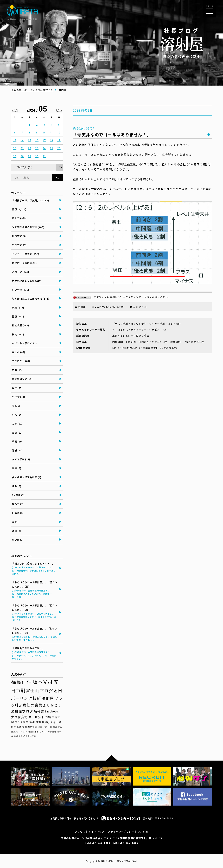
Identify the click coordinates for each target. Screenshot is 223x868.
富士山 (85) (19, 352)
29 (30, 156)
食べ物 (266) (19, 236)
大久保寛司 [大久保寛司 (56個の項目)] (19, 717)
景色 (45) (17, 388)
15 (30, 140)
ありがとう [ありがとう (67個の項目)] (52, 705)
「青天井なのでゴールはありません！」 (112, 135)
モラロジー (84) (21, 361)
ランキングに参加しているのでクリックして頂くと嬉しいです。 (122, 297)
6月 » (59, 110)
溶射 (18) (17, 450)
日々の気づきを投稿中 (182, 43)
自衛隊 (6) (18, 513)
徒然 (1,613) (19, 209)
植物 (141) (18, 334)
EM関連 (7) (18, 495)
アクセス (80, 832)
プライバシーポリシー (121, 832)
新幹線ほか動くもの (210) (27, 281)
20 (15, 148)
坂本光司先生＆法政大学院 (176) (31, 299)
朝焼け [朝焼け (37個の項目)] (46, 722)
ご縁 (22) (17, 423)
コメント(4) (140, 307)
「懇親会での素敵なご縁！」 (35, 653)
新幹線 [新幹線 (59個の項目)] (39, 711)
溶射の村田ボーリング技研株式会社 (32, 90)
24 (44, 148)
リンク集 (143, 832)
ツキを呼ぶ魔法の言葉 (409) (28, 227)
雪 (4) (15, 522)
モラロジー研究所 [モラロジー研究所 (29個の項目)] (48, 732)
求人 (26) (17, 415)
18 (52, 140)
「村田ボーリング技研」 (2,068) (30, 200)
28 (22, 156)
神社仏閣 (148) (21, 325)
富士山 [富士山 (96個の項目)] (33, 691)
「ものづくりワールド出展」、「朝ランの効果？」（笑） (35, 590)
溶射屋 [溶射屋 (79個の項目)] (48, 698)
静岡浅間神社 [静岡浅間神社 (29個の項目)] (32, 732)
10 (44, 133)
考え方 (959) (19, 218)
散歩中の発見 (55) (22, 379)
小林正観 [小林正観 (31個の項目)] (48, 727)
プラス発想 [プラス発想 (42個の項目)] (22, 722)
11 (52, 133)
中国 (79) (17, 370)
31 (44, 156)
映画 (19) (17, 441)
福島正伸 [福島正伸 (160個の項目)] (22, 682)
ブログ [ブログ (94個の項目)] (46, 691)
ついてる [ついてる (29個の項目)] (21, 732)
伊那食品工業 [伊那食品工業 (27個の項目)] (30, 736)
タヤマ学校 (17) (21, 459)
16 (37, 140)
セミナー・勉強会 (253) (26, 254)
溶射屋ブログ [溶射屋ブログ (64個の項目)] (22, 711)
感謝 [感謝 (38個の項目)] (39, 722)
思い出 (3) (18, 540)
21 (22, 148)
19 (59, 140)
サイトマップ (97, 832)
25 (52, 148)
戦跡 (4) (17, 531)
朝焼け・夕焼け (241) (24, 263)
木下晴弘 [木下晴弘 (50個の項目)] (35, 717)
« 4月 (15, 110)
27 (15, 156)
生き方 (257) (19, 245)
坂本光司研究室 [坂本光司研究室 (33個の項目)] (34, 727)
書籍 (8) (17, 468)
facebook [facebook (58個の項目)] (52, 711)
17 (44, 140)
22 (30, 148)
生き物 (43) (19, 397)
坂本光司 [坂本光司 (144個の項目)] (43, 682)
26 (59, 148)
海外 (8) (17, 486)
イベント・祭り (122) (24, 343)
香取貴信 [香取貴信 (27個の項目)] (18, 736)
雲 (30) (16, 406)
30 (37, 156)
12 (59, 133)
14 (22, 140)
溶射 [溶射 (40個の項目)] (32, 722)
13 (15, 140)
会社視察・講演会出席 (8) (27, 477)
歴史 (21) (17, 433)
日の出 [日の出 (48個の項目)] (47, 717)
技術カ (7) (18, 504)
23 (37, 148)
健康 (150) (18, 316)
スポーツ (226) (21, 272)
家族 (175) (18, 307)
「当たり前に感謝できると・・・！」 (35, 569)
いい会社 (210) (21, 290)
